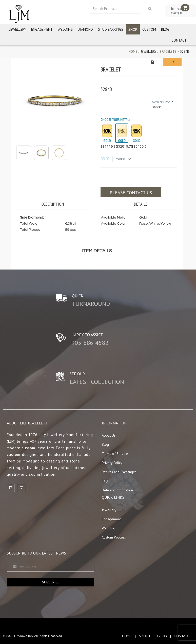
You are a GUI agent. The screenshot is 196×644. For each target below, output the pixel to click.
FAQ (105, 481)
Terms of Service (115, 454)
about (144, 636)
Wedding (65, 29)
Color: (105, 159)
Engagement (42, 29)
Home (133, 52)
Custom (149, 29)
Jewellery (18, 29)
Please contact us (131, 193)
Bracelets (168, 52)
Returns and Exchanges (119, 472)
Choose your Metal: (115, 120)
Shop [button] (133, 29)
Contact (179, 40)
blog (162, 636)
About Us (109, 435)
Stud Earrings (111, 29)
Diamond (85, 29)
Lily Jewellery (24, 636)
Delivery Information (117, 490)
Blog (165, 29)
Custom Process (114, 537)
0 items (174, 9)
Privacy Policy (112, 463)
